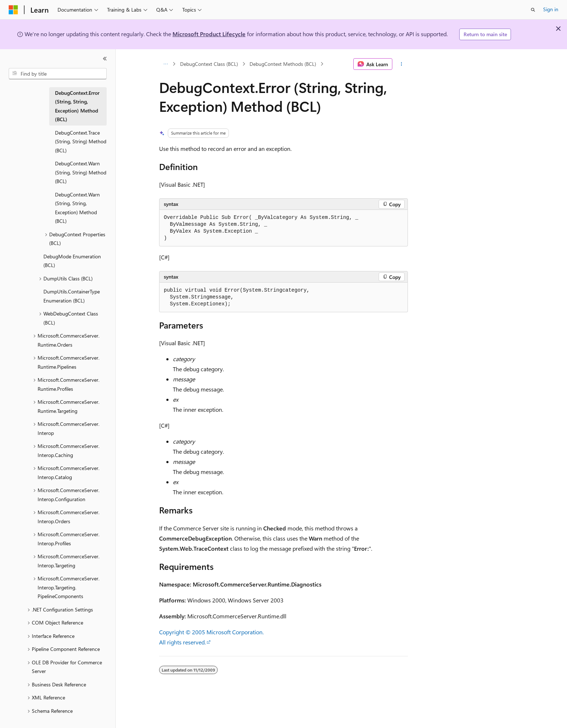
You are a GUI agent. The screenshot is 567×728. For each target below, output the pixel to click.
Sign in (551, 9)
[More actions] (402, 64)
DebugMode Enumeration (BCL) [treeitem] (72, 261)
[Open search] (533, 10)
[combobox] (58, 74)
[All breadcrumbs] (165, 64)
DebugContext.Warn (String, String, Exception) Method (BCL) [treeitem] (77, 208)
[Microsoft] (13, 10)
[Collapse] (105, 59)
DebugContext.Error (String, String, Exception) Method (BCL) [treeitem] (77, 106)
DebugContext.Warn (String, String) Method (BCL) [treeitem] (81, 172)
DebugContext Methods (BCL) (283, 64)
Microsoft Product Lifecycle (209, 34)
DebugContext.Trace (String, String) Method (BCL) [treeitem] (81, 141)
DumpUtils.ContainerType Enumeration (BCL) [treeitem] (72, 296)
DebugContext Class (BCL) (209, 64)
